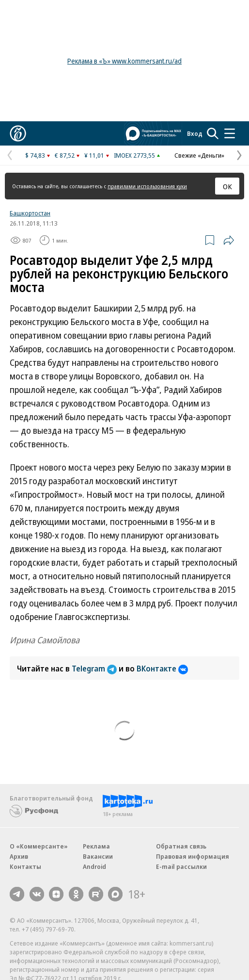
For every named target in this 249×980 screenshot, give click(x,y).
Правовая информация (193, 856)
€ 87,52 (65, 155)
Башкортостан (30, 213)
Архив (19, 856)
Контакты (25, 866)
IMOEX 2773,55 (134, 155)
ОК (227, 186)
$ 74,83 (35, 155)
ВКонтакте (162, 669)
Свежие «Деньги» (199, 155)
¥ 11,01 (94, 155)
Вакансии (98, 856)
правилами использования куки (147, 186)
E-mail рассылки (181, 866)
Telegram (95, 669)
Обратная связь (181, 846)
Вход (195, 133)
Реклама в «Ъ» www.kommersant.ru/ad (124, 61)
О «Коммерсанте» (39, 846)
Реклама (96, 846)
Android (94, 866)
